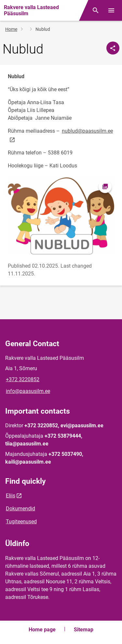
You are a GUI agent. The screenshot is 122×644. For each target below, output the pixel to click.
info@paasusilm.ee (28, 391)
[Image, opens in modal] (61, 216)
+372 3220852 (23, 379)
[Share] (113, 48)
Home (11, 29)
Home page (42, 630)
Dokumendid (20, 509)
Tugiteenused (21, 522)
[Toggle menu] (111, 10)
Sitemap (84, 630)
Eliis (11, 496)
